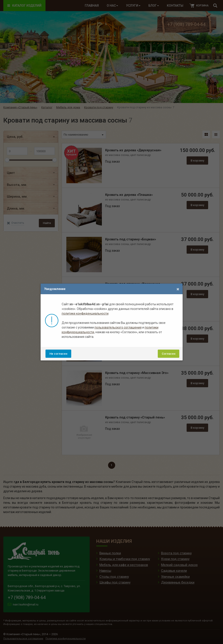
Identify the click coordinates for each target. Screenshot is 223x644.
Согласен (169, 354)
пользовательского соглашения (118, 327)
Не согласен (58, 354)
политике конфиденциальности (85, 313)
